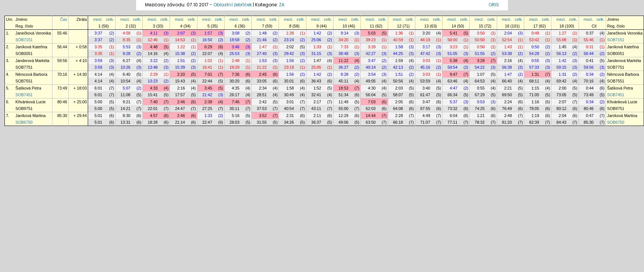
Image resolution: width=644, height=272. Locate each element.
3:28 (481, 61)
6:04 (453, 116)
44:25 (398, 54)
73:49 (62, 88)
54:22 (480, 67)
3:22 (154, 61)
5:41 (453, 33)
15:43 (180, 81)
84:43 (562, 122)
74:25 (480, 109)
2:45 (263, 74)
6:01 (98, 88)
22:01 (153, 109)
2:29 (154, 74)
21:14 (180, 122)
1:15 (535, 88)
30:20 (234, 81)
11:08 (125, 95)
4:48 (154, 47)
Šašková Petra (28, 88)
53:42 (534, 40)
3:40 (426, 88)
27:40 (262, 54)
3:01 (290, 102)
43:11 (316, 109)
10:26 (125, 67)
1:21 (481, 116)
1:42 (317, 33)
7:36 (236, 74)
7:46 (236, 102)
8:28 (344, 74)
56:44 (62, 47)
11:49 (343, 102)
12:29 (343, 116)
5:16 (236, 116)
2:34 (263, 88)
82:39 (534, 122)
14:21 (125, 109)
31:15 (316, 54)
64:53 (480, 81)
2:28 (399, 116)
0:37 (590, 33)
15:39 (180, 67)
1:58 (399, 47)
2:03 (399, 88)
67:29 (480, 95)
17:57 (180, 95)
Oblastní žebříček (233, 5)
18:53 (343, 88)
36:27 (343, 67)
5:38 (453, 61)
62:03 (371, 109)
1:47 (263, 47)
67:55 (425, 109)
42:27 (371, 54)
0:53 (481, 102)
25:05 (316, 67)
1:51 (181, 61)
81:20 (507, 122)
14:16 (153, 54)
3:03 (426, 61)
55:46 (62, 33)
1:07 (481, 74)
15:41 (153, 95)
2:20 (181, 74)
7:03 (372, 102)
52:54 (507, 40)
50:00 (452, 40)
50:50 (480, 40)
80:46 (62, 102)
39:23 (371, 40)
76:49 (507, 109)
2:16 (508, 61)
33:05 (262, 81)
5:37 (453, 102)
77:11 (452, 122)
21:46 (262, 40)
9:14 (344, 33)
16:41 (207, 67)
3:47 (372, 61)
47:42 (425, 54)
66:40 (507, 81)
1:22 (181, 47)
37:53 (262, 109)
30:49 (289, 95)
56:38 (507, 67)
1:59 (399, 61)
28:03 (234, 122)
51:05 (452, 54)
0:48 (535, 33)
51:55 (480, 54)
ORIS (494, 5)
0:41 (590, 61)
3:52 (263, 116)
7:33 (344, 47)
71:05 (534, 95)
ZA (282, 5)
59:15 (562, 67)
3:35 (98, 47)
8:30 (127, 116)
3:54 (372, 74)
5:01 (98, 116)
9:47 (453, 74)
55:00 (343, 109)
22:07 (207, 54)
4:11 (154, 33)
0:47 (590, 116)
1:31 (535, 74)
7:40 (154, 102)
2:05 (399, 102)
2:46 (181, 102)
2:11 (317, 116)
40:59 (398, 40)
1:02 (208, 61)
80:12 (562, 109)
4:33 (154, 88)
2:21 (508, 88)
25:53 (234, 54)
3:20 (426, 33)
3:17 (426, 47)
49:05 (371, 81)
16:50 (207, 40)
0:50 (481, 33)
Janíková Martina (31, 116)
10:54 (125, 81)
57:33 (534, 67)
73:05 (562, 95)
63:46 (452, 81)
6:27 (127, 61)
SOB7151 (24, 40)
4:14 (98, 74)
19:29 (234, 67)
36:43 (316, 81)
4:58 (127, 33)
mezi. (98, 19)
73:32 (452, 109)
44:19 (425, 40)
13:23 (153, 81)
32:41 (316, 95)
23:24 (289, 40)
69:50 (507, 95)
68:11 (534, 81)
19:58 (234, 40)
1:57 (208, 33)
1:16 (535, 102)
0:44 (590, 88)
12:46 (153, 40)
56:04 (371, 95)
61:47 (425, 95)
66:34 (452, 95)
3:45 (208, 88)
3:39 (372, 47)
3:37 (98, 33)
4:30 (372, 88)
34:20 (343, 40)
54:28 (534, 54)
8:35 (127, 40)
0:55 (535, 61)
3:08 (236, 33)
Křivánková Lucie (31, 102)
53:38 (507, 54)
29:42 (289, 54)
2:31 (290, 116)
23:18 (289, 67)
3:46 (236, 47)
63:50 (371, 122)
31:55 (262, 122)
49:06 (343, 122)
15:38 (180, 54)
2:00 (563, 88)
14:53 (180, 40)
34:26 (289, 122)
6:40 (127, 74)
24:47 (180, 109)
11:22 (343, 61)
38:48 (343, 54)
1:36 (399, 33)
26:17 (234, 95)
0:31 (590, 47)
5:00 (98, 102)
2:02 (290, 47)
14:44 (371, 116)
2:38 (208, 102)
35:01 (289, 81)
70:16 (62, 74)
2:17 (317, 102)
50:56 (398, 81)
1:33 (317, 47)
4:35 (236, 88)
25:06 (316, 40)
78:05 (534, 109)
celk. (110, 19)
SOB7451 (24, 95)
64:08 (398, 109)
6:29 (208, 47)
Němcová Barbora (32, 74)
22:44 (207, 81)
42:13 (398, 67)
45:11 (343, 81)
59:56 (62, 61)
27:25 (207, 109)
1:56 (290, 61)
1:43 (508, 47)
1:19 (535, 116)
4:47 (453, 88)
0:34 (590, 74)
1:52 (317, 88)
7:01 (208, 74)
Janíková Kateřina (31, 47)
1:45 (563, 47)
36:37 (316, 122)
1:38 (290, 33)
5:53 (127, 47)
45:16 (425, 67)
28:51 (262, 95)
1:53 (263, 61)
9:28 (127, 54)
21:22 (262, 67)
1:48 (263, 33)
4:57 (154, 116)
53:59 (425, 81)
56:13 (562, 54)
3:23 (453, 47)
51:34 (343, 95)
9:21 (127, 102)
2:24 (508, 102)
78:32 (480, 122)
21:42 (207, 95)
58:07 (398, 95)
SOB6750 (24, 122)
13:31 (125, 122)
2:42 (263, 102)
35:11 (234, 109)
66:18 (398, 122)
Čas (64, 19)
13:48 (153, 67)
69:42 (562, 81)
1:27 (563, 33)
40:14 (371, 67)
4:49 (426, 116)
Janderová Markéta (33, 61)
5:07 (127, 88)
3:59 (98, 61)
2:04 (508, 33)
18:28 (153, 122)
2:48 (236, 61)
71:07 (425, 122)
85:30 (62, 116)
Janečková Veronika (33, 33)
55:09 (562, 40)
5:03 (372, 33)
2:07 (181, 33)
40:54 (289, 109)
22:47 (207, 122)
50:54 (452, 67)
